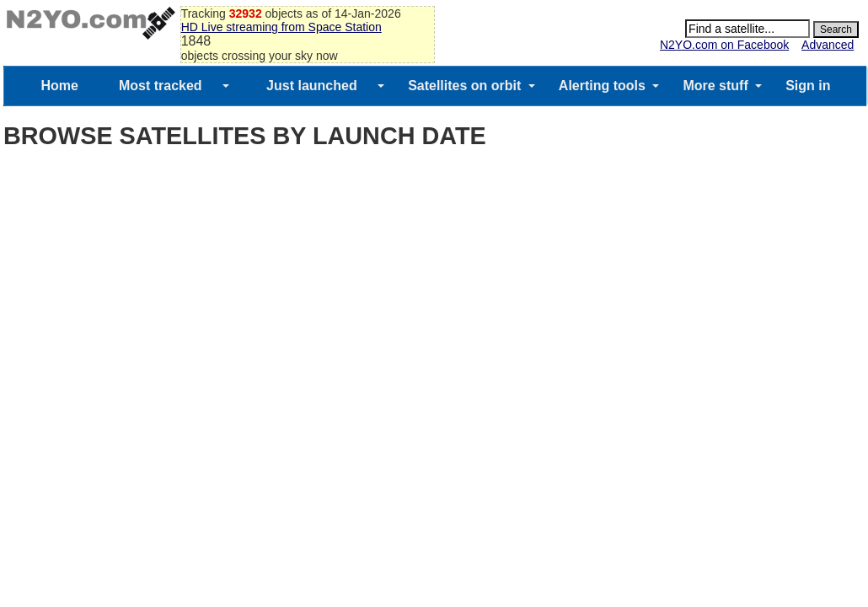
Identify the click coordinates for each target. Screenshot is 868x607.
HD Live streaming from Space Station (281, 27)
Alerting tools (602, 86)
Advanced (828, 45)
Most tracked (161, 86)
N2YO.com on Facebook (724, 45)
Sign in (808, 86)
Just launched (312, 86)
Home (59, 86)
